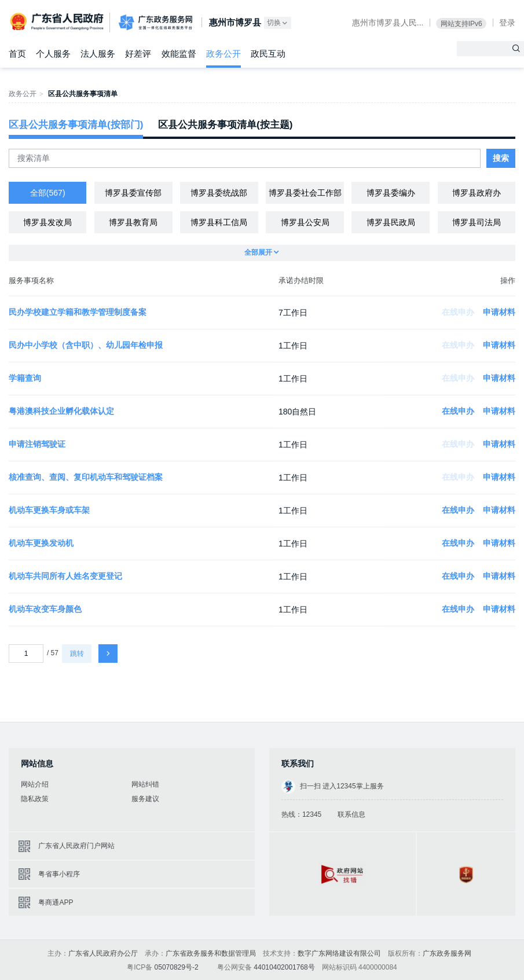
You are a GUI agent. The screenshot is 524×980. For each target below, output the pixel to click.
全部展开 (262, 253)
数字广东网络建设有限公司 (339, 953)
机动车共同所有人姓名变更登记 (65, 576)
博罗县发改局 (47, 222)
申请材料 (499, 312)
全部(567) (48, 193)
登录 (507, 23)
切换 (278, 23)
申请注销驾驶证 (37, 444)
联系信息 (351, 814)
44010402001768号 (284, 967)
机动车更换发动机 (41, 543)
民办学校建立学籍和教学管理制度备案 (78, 312)
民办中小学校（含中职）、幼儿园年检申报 (86, 345)
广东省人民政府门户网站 (76, 846)
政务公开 (223, 54)
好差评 (138, 54)
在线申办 (458, 411)
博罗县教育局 (133, 222)
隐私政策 (35, 799)
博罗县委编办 (391, 193)
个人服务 (53, 54)
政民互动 (268, 54)
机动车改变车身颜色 (45, 609)
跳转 (77, 654)
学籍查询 (25, 378)
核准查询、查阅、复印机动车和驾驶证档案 (86, 477)
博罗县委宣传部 (133, 193)
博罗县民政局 (391, 222)
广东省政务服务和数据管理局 (211, 953)
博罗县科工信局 (219, 222)
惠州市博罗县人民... (388, 23)
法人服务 (98, 54)
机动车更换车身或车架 (49, 510)
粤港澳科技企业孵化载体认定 (61, 411)
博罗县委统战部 (219, 193)
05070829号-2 (177, 967)
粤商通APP (56, 902)
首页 (17, 54)
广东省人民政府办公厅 (103, 953)
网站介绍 (35, 784)
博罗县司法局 (477, 222)
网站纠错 (145, 784)
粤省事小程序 (59, 874)
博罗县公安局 (305, 222)
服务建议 (145, 799)
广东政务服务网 (155, 23)
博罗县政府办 (477, 193)
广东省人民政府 (58, 22)
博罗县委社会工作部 (305, 193)
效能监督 (179, 54)
